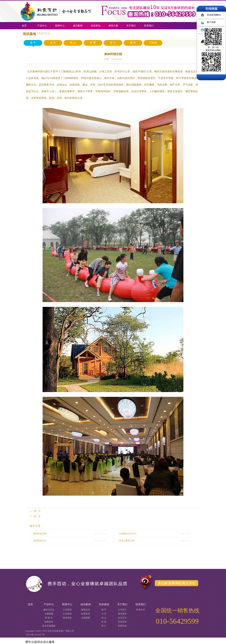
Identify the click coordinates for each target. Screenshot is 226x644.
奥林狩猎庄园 (40, 534)
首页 (24, 26)
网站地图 (30, 638)
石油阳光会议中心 (128, 534)
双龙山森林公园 (127, 541)
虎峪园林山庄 (40, 541)
